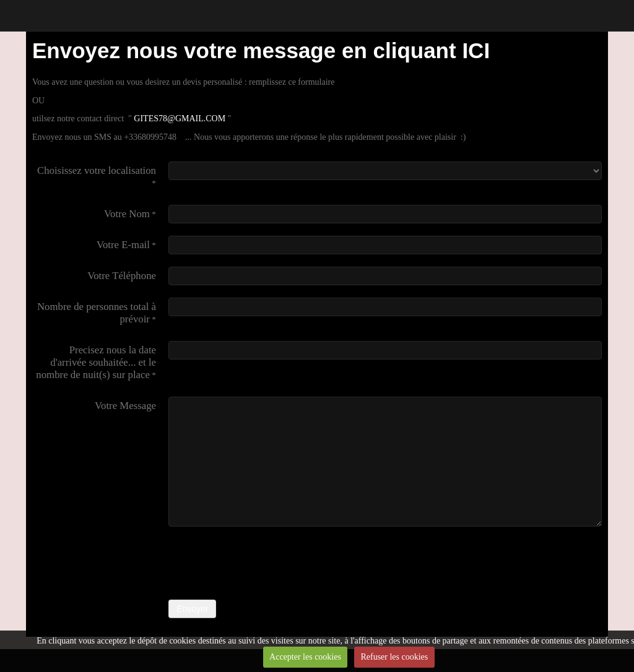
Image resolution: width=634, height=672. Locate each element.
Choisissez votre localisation (97, 170)
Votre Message (125, 406)
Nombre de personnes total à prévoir (97, 313)
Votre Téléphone (122, 276)
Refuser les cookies (394, 657)
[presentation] (263, 563)
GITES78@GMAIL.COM (180, 118)
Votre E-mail (123, 245)
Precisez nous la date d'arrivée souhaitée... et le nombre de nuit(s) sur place (96, 362)
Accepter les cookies (305, 657)
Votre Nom (127, 214)
